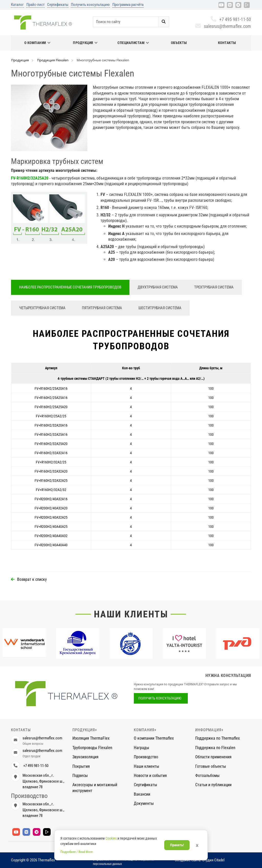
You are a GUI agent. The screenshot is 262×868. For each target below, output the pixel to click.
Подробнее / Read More (77, 852)
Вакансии (142, 794)
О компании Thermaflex (154, 738)
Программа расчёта (128, 5)
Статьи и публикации (213, 785)
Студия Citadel (213, 860)
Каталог (17, 5)
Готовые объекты (211, 766)
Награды (141, 748)
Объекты (179, 43)
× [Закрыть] (197, 845)
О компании (37, 43)
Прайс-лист (35, 5)
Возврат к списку (32, 579)
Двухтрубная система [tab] (158, 287)
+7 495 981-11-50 (231, 19)
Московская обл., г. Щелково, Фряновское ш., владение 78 (43, 781)
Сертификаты (58, 5)
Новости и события (150, 776)
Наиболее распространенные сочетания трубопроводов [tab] (70, 287)
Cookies (111, 838)
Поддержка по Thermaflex (217, 738)
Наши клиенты (131, 614)
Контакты (227, 43)
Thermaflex (46, 860)
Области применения (213, 757)
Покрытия (81, 766)
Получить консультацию (90, 5)
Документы (144, 803)
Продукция (85, 43)
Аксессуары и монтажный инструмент (95, 788)
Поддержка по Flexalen (215, 748)
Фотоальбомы (207, 776)
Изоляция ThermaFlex (91, 738)
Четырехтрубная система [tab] (42, 308)
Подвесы (80, 776)
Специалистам (133, 43)
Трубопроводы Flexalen (92, 748)
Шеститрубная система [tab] (160, 308)
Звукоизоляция (85, 757)
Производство (146, 757)
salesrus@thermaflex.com (223, 26)
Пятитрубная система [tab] (102, 308)
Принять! (177, 845)
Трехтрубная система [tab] (214, 287)
